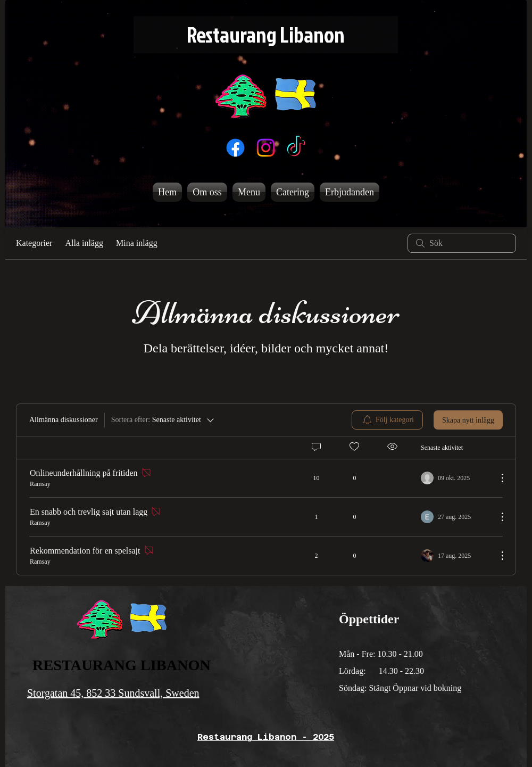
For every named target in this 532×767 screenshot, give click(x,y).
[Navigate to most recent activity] (455, 478)
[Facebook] (235, 148)
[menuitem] (387, 420)
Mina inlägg (137, 243)
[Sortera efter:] (163, 420)
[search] (462, 243)
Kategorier (34, 243)
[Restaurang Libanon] (266, 35)
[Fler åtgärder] (497, 478)
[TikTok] (296, 148)
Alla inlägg (84, 243)
